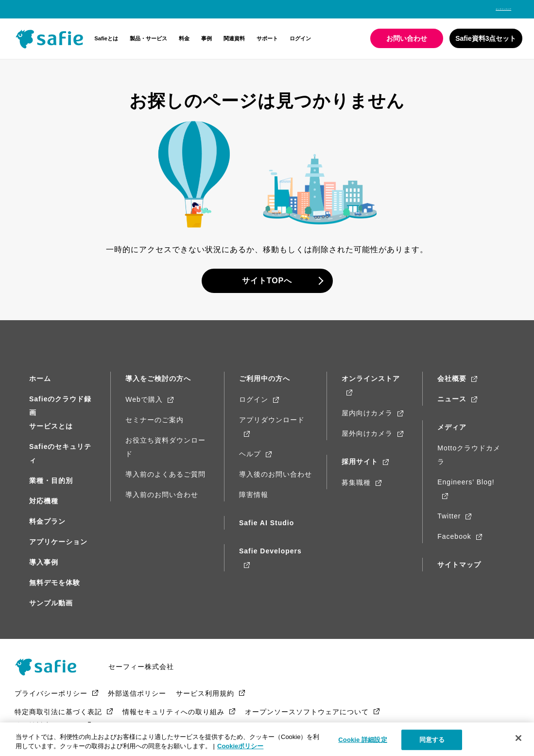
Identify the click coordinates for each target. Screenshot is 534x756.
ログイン (300, 38)
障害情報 (254, 495)
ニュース (452, 399)
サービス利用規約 (205, 698)
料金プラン (47, 521)
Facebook (454, 536)
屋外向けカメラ (367, 433)
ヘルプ (250, 454)
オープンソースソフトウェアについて (307, 716)
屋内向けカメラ (367, 413)
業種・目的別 (51, 481)
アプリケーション (58, 542)
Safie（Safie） (56, 669)
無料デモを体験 (55, 583)
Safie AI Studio (267, 523)
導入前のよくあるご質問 (165, 474)
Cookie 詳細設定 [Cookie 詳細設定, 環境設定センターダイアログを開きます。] (362, 740)
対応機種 (44, 501)
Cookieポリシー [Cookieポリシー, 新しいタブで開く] (240, 746)
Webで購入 (144, 399)
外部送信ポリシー (137, 698)
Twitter (449, 516)
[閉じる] (518, 738)
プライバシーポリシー (51, 698)
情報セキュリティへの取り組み (173, 716)
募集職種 (356, 482)
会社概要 (452, 378)
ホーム (40, 378)
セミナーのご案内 (155, 420)
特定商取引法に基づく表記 (58, 716)
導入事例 (44, 562)
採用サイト (360, 462)
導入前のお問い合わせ (162, 495)
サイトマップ (459, 565)
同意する (432, 740)
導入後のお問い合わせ (276, 474)
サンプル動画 (51, 603)
